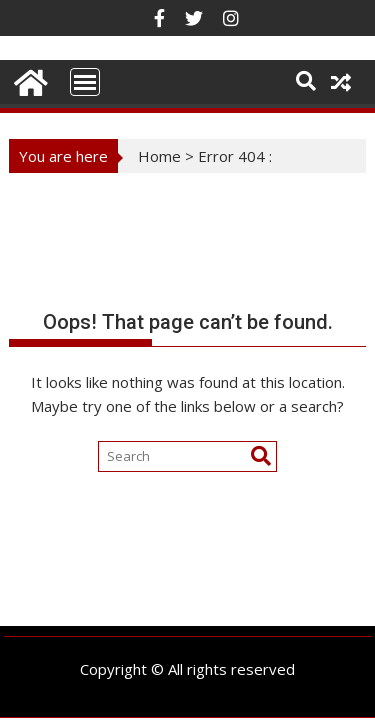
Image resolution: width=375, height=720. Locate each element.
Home (159, 156)
